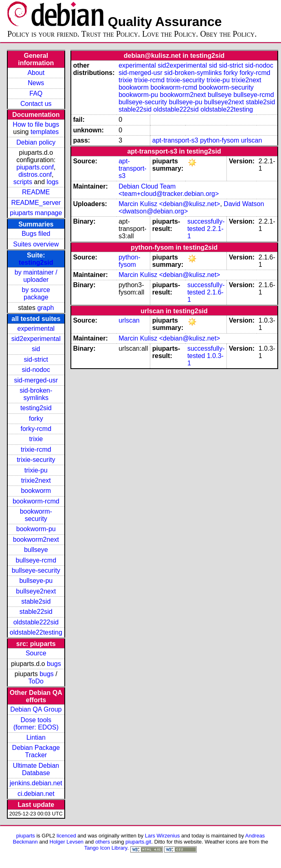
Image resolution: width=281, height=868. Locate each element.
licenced (66, 836)
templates (45, 132)
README (36, 192)
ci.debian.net (36, 794)
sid (36, 349)
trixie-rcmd (36, 449)
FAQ (36, 93)
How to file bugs (36, 124)
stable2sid (36, 601)
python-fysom (220, 140)
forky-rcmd (36, 429)
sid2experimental (36, 339)
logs (53, 182)
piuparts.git (138, 842)
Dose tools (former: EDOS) (36, 724)
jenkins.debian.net (36, 783)
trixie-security (36, 460)
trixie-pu (36, 470)
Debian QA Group (36, 709)
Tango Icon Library (106, 848)
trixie (36, 439)
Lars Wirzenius (162, 836)
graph (45, 308)
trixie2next (36, 480)
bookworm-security (36, 515)
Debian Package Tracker (36, 751)
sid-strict (36, 359)
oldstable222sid (36, 622)
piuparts (26, 836)
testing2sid (36, 263)
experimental (36, 329)
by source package (36, 293)
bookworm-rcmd (36, 501)
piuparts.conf (35, 167)
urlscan (252, 140)
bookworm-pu (36, 529)
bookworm (36, 491)
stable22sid (36, 612)
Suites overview (36, 244)
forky (36, 419)
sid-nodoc (36, 370)
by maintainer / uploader (36, 276)
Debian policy (36, 142)
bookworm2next (36, 539)
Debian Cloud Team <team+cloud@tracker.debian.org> (169, 190)
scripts (23, 182)
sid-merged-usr (36, 380)
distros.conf (35, 175)
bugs (54, 664)
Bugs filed (36, 234)
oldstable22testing (36, 632)
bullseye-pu (36, 581)
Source (36, 653)
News (36, 83)
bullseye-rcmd (36, 560)
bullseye (36, 550)
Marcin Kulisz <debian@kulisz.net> (169, 204)
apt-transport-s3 (175, 140)
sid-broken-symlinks (36, 394)
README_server (36, 203)
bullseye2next (36, 591)
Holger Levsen (67, 842)
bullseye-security (36, 570)
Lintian (36, 737)
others (103, 842)
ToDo (36, 681)
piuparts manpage (36, 213)
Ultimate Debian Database (36, 769)
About (36, 73)
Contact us (36, 104)
